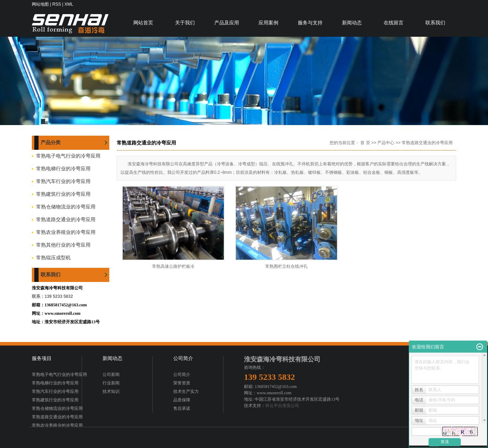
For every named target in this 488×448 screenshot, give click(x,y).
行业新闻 (111, 383)
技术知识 (111, 391)
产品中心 (386, 143)
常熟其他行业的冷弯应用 (63, 245)
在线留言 (394, 23)
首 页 (365, 143)
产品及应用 (227, 23)
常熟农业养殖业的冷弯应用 (66, 232)
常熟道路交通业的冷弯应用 (66, 220)
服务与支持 (310, 23)
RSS (57, 4)
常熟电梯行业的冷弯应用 (63, 169)
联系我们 (435, 23)
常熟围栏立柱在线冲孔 (286, 266)
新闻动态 (352, 23)
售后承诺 (182, 408)
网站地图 (40, 4)
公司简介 (182, 375)
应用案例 (268, 23)
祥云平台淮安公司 (282, 406)
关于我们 (185, 23)
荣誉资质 (182, 383)
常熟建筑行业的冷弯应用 (63, 194)
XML (69, 4)
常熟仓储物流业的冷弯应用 (66, 207)
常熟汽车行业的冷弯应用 (63, 181)
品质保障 (182, 400)
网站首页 (143, 23)
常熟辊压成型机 (53, 258)
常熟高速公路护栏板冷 (173, 266)
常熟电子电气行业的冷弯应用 (68, 156)
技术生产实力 (186, 391)
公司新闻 (111, 375)
